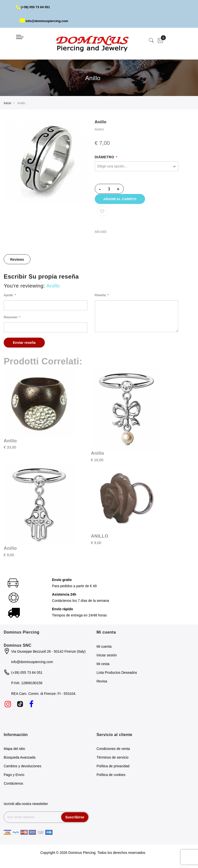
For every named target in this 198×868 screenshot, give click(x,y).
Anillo (10, 444)
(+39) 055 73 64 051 (34, 7)
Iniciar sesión (107, 659)
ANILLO (100, 540)
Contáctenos (13, 787)
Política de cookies (111, 778)
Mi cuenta (104, 650)
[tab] (17, 263)
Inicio (7, 103)
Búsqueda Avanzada (20, 761)
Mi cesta (103, 667)
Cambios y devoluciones (23, 770)
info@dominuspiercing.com (46, 21)
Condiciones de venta (113, 752)
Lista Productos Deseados (117, 676)
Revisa (102, 685)
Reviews (17, 263)
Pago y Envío (14, 778)
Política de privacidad (113, 770)
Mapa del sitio (14, 752)
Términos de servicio (112, 761)
